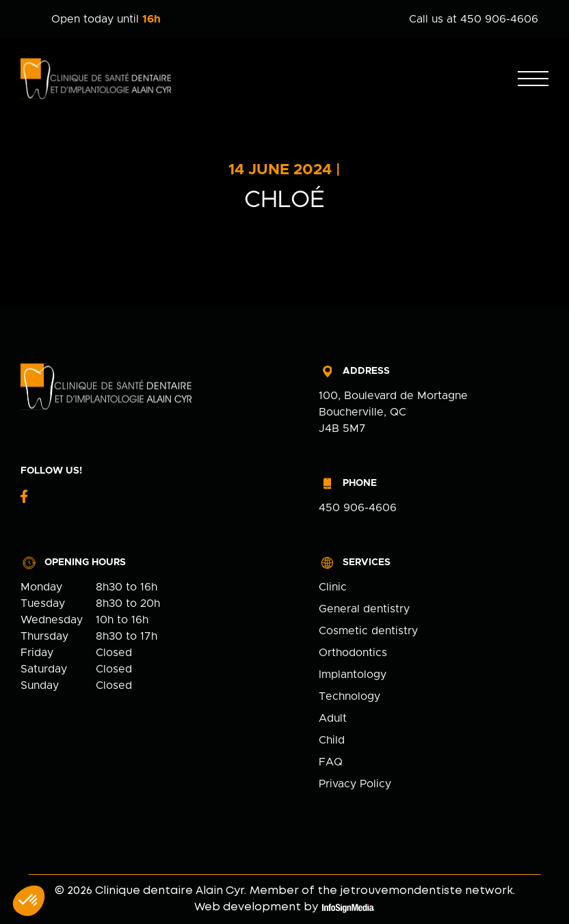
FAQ (331, 762)
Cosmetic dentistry (368, 631)
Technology (349, 696)
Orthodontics (353, 653)
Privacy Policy (355, 784)
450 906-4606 (358, 508)
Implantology (353, 675)
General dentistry (364, 609)
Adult (333, 718)
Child (332, 740)
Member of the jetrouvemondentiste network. (382, 891)
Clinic (333, 587)
